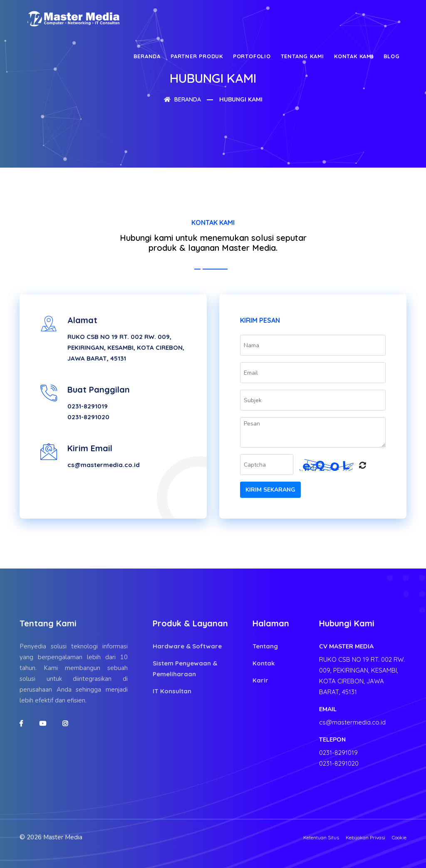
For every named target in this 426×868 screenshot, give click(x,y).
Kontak (264, 663)
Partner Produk (197, 56)
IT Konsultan (172, 691)
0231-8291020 (88, 417)
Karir (260, 680)
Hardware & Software (187, 646)
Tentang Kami (302, 56)
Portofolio (252, 56)
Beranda (147, 56)
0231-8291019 (88, 406)
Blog (392, 56)
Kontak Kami (354, 56)
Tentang (265, 646)
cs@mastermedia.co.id (104, 465)
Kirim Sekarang (270, 490)
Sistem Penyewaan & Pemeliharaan (185, 669)
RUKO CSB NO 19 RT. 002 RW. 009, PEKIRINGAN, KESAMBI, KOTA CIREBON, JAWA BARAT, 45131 (126, 347)
